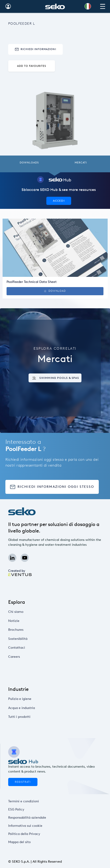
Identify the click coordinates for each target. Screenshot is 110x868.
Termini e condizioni (25, 801)
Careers (28, 657)
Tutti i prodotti (32, 717)
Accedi (59, 201)
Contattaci (30, 648)
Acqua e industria (33, 708)
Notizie (28, 621)
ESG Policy (20, 809)
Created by (20, 572)
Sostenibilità (31, 639)
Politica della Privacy (25, 834)
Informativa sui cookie (26, 826)
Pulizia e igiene (32, 699)
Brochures (29, 630)
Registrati (23, 782)
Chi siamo (29, 612)
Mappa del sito (22, 842)
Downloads (29, 163)
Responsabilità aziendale (27, 817)
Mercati (81, 163)
